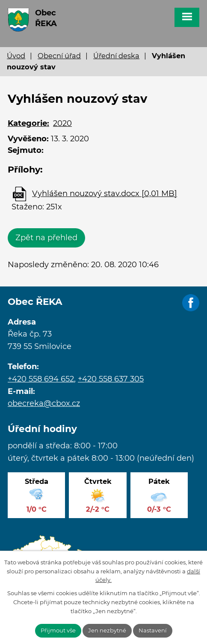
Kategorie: (28, 123)
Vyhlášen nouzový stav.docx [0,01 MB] (105, 194)
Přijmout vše (58, 630)
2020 (62, 123)
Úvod (16, 56)
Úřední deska (116, 56)
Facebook (191, 303)
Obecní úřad (59, 56)
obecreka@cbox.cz (44, 403)
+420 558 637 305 (111, 379)
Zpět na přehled (46, 238)
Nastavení (153, 630)
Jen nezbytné (107, 630)
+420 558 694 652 (41, 379)
